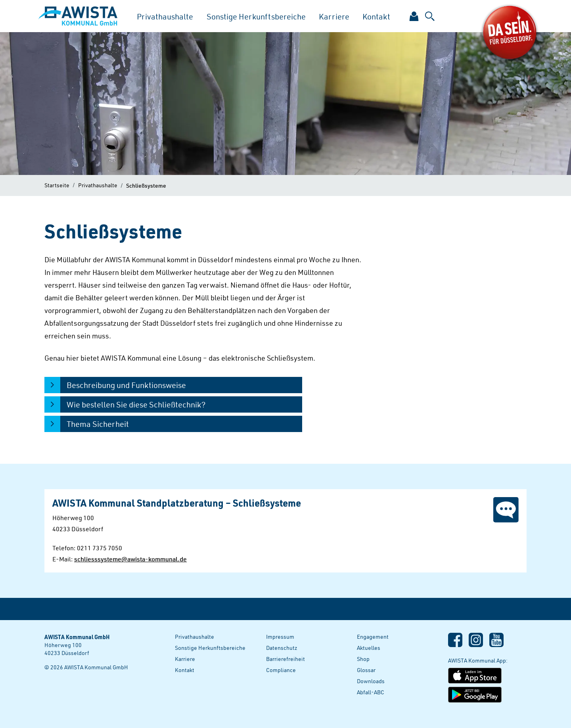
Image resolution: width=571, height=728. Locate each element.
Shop (363, 659)
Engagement (373, 637)
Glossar (366, 670)
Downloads (371, 681)
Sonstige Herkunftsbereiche (256, 16)
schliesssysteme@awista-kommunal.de (130, 559)
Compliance (281, 670)
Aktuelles (369, 648)
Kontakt (376, 16)
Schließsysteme (146, 185)
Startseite (57, 185)
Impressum (280, 637)
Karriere (334, 16)
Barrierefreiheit (285, 659)
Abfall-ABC (371, 692)
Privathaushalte (165, 16)
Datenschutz (282, 648)
